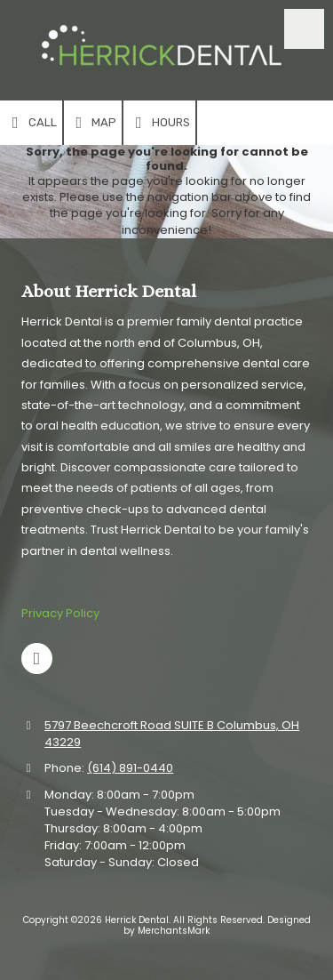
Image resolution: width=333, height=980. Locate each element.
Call (31, 123)
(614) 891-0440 (130, 768)
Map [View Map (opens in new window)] (93, 123)
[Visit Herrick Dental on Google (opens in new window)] (37, 659)
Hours (159, 123)
